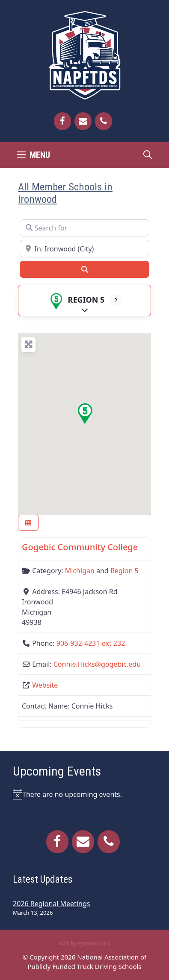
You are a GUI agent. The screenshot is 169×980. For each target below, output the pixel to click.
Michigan (80, 571)
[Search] (84, 269)
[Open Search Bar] (148, 155)
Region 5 (76, 300)
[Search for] (84, 228)
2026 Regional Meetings (51, 904)
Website (45, 685)
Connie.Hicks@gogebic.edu (97, 664)
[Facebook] (62, 121)
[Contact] (83, 121)
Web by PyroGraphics (85, 944)
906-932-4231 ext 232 (91, 643)
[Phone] (104, 121)
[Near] (84, 248)
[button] (85, 414)
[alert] (84, 794)
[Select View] (28, 523)
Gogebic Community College (80, 547)
